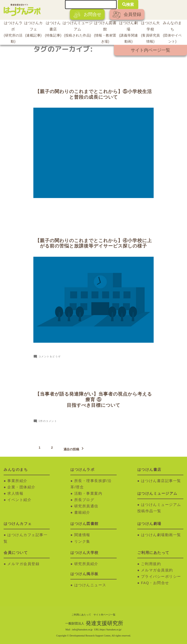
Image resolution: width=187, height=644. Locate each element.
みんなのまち (172, 33)
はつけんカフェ (33, 30)
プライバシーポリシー (161, 577)
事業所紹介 (17, 481)
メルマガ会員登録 (23, 564)
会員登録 (127, 15)
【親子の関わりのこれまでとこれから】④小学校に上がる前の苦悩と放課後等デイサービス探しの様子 (93, 243)
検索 (128, 5)
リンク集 (82, 541)
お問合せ (87, 15)
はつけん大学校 (150, 33)
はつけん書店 (53, 30)
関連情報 (82, 535)
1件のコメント (48, 421)
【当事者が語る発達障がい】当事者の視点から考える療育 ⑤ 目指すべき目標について (93, 400)
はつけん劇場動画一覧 (161, 535)
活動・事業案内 (88, 493)
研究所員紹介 (86, 564)
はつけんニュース (90, 585)
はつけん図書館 (105, 33)
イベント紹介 (19, 500)
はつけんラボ (13, 33)
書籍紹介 (82, 512)
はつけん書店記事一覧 (161, 481)
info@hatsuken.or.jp (82, 630)
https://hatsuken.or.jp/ (111, 630)
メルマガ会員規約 (157, 570)
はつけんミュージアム (78, 30)
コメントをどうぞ (50, 356)
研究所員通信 (86, 506)
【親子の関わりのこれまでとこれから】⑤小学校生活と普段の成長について (93, 94)
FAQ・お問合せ (155, 583)
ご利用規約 (151, 564)
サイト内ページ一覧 (150, 50)
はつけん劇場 (129, 33)
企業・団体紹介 (21, 487)
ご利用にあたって (81, 615)
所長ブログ (84, 500)
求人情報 (15, 493)
